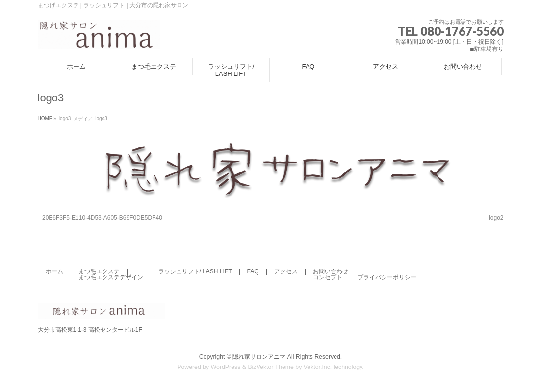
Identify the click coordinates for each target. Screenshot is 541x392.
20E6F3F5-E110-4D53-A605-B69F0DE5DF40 (102, 218)
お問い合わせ (331, 271)
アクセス (286, 271)
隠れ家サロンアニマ (259, 357)
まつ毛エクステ (99, 271)
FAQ (253, 271)
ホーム (54, 271)
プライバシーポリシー (387, 277)
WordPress (226, 367)
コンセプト (328, 277)
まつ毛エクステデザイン (111, 277)
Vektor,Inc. (318, 367)
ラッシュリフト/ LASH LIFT (195, 271)
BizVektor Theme (271, 367)
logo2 (496, 218)
